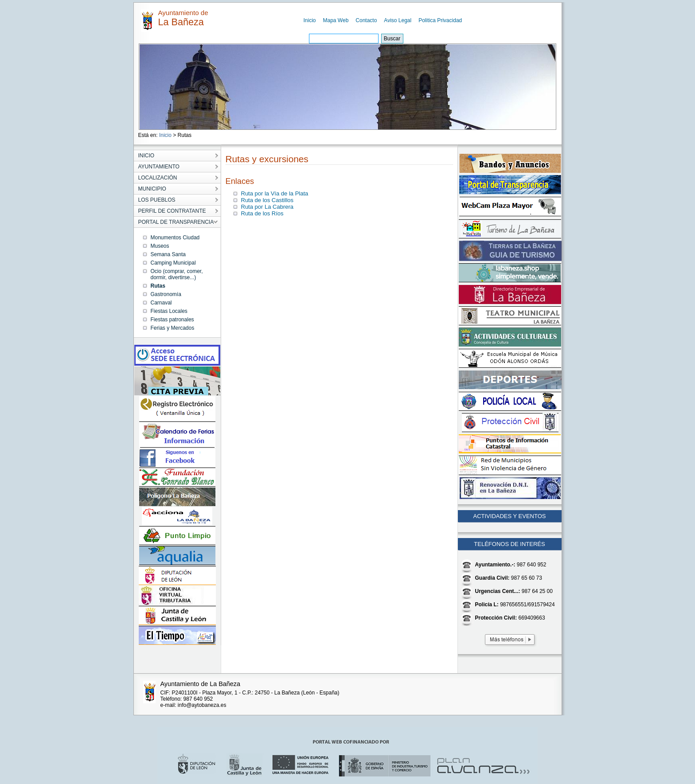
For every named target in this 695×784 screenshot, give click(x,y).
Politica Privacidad (440, 20)
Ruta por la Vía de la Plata (275, 193)
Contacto (366, 20)
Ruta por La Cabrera (267, 207)
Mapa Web (336, 20)
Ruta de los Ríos (262, 213)
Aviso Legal (398, 20)
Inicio (310, 20)
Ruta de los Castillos (267, 200)
